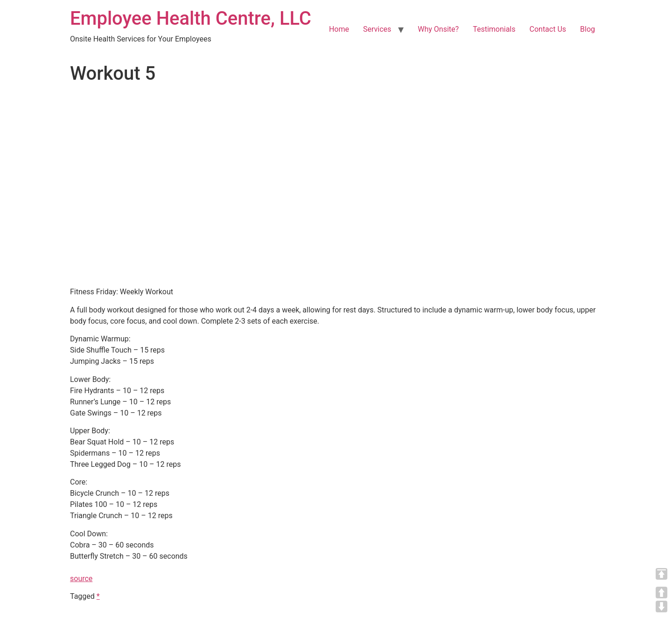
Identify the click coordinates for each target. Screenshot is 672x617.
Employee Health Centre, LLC (191, 18)
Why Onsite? (438, 29)
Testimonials (494, 29)
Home (339, 29)
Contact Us (548, 29)
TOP (661, 574)
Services (377, 29)
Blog (588, 29)
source (81, 579)
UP (661, 593)
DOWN (661, 607)
